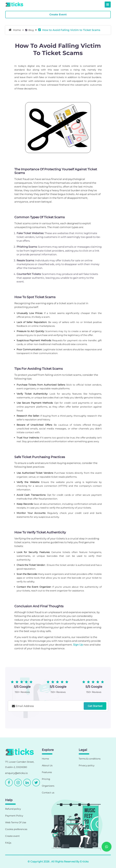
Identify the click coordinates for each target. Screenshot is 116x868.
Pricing (46, 779)
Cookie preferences (16, 829)
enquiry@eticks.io (16, 773)
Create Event (58, 14)
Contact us (48, 793)
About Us (47, 765)
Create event (12, 836)
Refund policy (13, 809)
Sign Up (78, 645)
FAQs (8, 843)
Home (15, 30)
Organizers (48, 786)
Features (47, 772)
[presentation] (31, 720)
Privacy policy (87, 765)
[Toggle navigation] (108, 5)
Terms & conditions (90, 759)
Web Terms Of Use (16, 822)
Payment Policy (14, 816)
